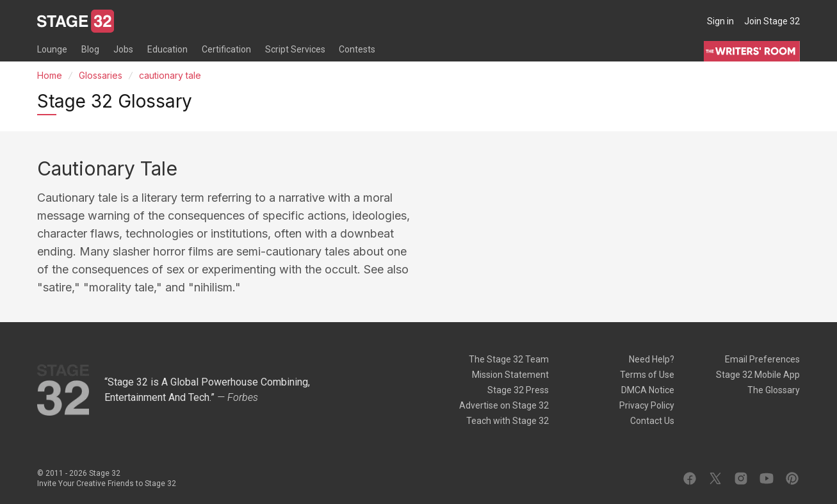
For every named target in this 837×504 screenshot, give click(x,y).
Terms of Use (647, 375)
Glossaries (101, 75)
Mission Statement (510, 375)
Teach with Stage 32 (508, 421)
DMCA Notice (648, 390)
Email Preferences (762, 359)
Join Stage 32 (772, 21)
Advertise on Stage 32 (504, 405)
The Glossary (774, 390)
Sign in (720, 21)
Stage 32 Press (518, 390)
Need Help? (652, 359)
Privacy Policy (647, 405)
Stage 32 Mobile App (758, 375)
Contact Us (652, 421)
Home (50, 75)
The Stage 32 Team (509, 359)
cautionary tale (170, 75)
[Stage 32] (76, 21)
